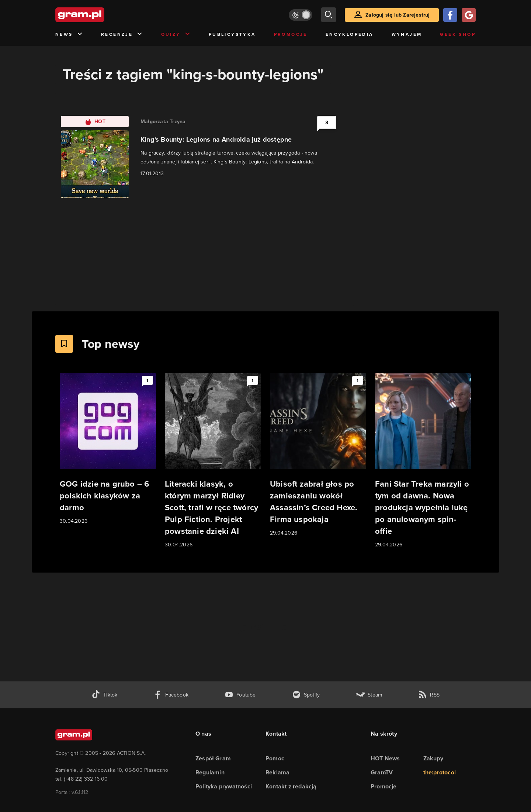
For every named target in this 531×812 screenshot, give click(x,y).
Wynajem (407, 34)
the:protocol (440, 772)
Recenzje (122, 34)
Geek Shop (458, 34)
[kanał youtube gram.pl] (240, 695)
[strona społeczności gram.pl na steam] (369, 695)
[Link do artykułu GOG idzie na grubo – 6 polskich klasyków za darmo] (108, 449)
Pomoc (275, 758)
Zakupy (433, 758)
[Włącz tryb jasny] (301, 15)
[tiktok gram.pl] (104, 695)
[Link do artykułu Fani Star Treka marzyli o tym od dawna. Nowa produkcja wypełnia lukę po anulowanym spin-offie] (423, 461)
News (69, 34)
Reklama (277, 772)
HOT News (385, 758)
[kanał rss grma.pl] (429, 695)
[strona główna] (98, 15)
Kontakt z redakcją (291, 786)
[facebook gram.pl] (171, 695)
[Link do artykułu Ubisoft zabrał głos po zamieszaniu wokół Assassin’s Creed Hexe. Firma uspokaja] (318, 455)
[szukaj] (329, 15)
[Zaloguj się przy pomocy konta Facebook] (450, 15)
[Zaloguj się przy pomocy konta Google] (469, 15)
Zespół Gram (213, 758)
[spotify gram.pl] (306, 695)
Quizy (176, 34)
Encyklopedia (350, 34)
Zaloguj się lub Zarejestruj (398, 15)
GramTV (382, 772)
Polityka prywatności (224, 786)
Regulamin (210, 772)
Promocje (291, 34)
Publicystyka (232, 34)
